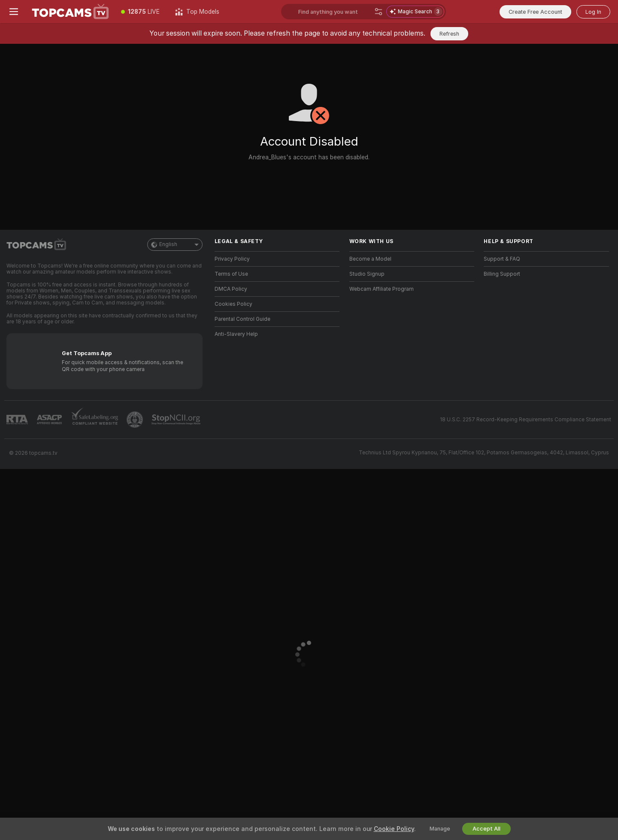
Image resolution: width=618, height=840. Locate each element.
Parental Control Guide (242, 319)
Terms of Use (231, 274)
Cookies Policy (233, 304)
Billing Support (502, 274)
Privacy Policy (232, 259)
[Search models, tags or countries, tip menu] (335, 12)
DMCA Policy (231, 289)
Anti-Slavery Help (236, 334)
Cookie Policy (394, 829)
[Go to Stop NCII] (177, 420)
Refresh (449, 34)
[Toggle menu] (14, 12)
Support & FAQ (502, 259)
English (175, 245)
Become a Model (370, 259)
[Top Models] (197, 12)
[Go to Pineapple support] (136, 420)
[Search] (379, 12)
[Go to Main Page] (70, 12)
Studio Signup (367, 274)
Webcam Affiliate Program (382, 289)
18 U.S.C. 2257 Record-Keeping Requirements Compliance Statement (526, 420)
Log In (593, 12)
